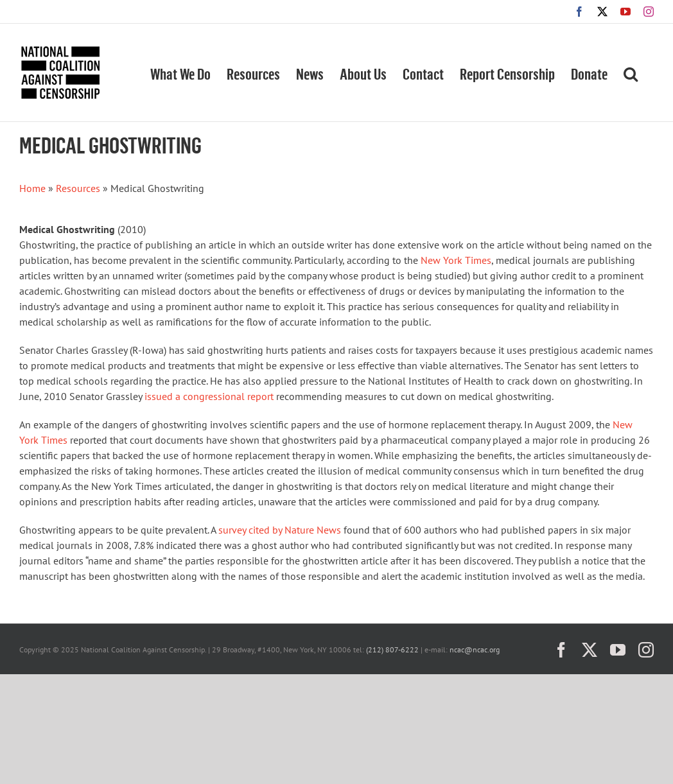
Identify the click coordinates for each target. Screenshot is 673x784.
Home (32, 188)
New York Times (456, 260)
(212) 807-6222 (392, 649)
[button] (631, 73)
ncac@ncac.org (475, 649)
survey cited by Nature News (280, 530)
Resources (78, 188)
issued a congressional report (209, 396)
